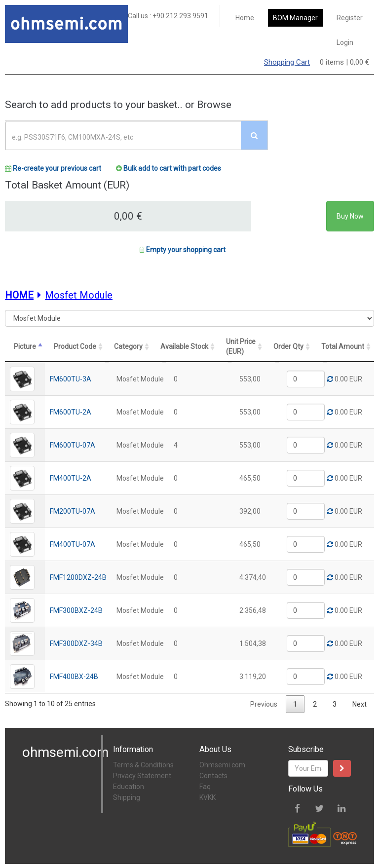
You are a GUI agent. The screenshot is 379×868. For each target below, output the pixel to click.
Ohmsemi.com (222, 764)
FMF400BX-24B (74, 676)
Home (245, 18)
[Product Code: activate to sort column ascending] (78, 347)
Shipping (127, 796)
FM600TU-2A (71, 411)
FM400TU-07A (73, 543)
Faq (205, 786)
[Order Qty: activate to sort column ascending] (306, 347)
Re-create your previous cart (53, 168)
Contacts (213, 775)
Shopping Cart (287, 62)
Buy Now (350, 216)
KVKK (208, 796)
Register (350, 18)
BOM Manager (295, 18)
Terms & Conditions (143, 764)
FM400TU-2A (71, 477)
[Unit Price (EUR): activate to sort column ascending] (258, 347)
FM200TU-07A (73, 510)
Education (129, 786)
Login (345, 42)
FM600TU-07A (73, 444)
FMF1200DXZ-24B (78, 576)
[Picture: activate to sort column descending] (25, 347)
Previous (264, 703)
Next (360, 703)
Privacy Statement (142, 775)
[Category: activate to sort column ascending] (140, 347)
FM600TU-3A (71, 378)
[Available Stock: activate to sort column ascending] (202, 347)
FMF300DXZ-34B (76, 642)
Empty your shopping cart (182, 250)
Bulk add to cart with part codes (169, 168)
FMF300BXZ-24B (76, 609)
